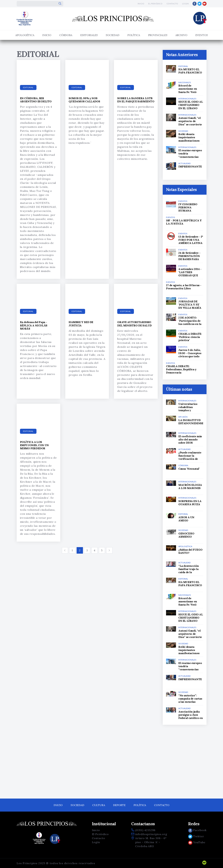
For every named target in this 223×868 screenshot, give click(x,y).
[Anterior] (65, 550)
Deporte (119, 805)
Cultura (99, 805)
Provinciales (158, 35)
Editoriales (89, 35)
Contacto (172, 4)
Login (186, 4)
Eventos (202, 35)
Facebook (197, 830)
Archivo (181, 35)
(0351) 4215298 (145, 830)
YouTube (197, 842)
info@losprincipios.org (151, 834)
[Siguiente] (109, 550)
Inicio (141, 4)
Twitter (196, 836)
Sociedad (113, 35)
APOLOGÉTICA (25, 35)
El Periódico (155, 4)
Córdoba (66, 35)
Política (134, 35)
